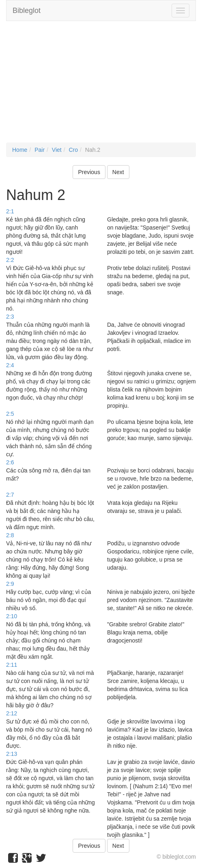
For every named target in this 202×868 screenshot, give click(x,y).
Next (118, 172)
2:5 (10, 414)
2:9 (10, 584)
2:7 (10, 495)
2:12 (12, 713)
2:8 (10, 535)
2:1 (10, 211)
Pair (40, 150)
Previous (89, 172)
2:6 (10, 462)
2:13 (12, 754)
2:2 (10, 260)
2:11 (12, 665)
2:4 (10, 365)
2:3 (10, 317)
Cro (73, 150)
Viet (57, 150)
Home (20, 150)
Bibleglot (27, 11)
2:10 (12, 616)
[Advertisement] (101, 86)
